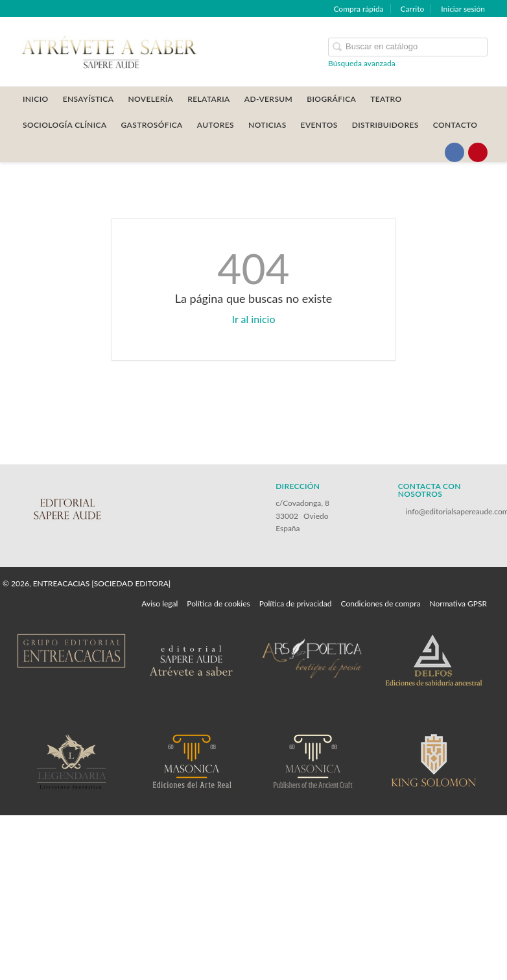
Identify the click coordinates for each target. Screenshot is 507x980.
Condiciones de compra (380, 604)
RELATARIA (209, 99)
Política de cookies (218, 604)
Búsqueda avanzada (362, 63)
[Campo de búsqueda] (408, 47)
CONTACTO (455, 125)
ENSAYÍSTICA (88, 99)
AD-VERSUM (269, 99)
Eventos (319, 125)
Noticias (267, 125)
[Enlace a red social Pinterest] (478, 152)
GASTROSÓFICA (152, 125)
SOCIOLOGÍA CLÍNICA (65, 125)
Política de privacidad (296, 604)
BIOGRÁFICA (331, 99)
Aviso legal (159, 604)
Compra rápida (358, 9)
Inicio (36, 99)
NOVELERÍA (150, 99)
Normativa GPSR (458, 604)
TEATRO (386, 99)
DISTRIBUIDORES (385, 125)
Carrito (413, 9)
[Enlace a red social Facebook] (454, 152)
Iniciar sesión (463, 9)
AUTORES (216, 125)
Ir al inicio (254, 319)
